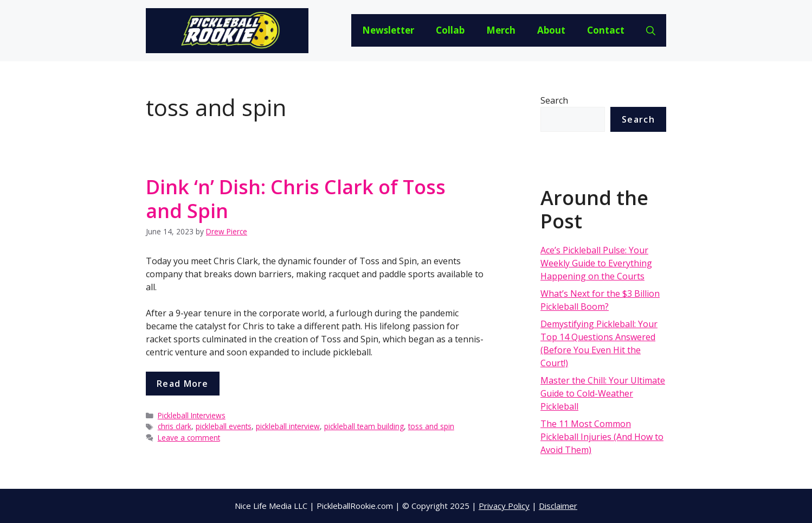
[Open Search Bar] (651, 30)
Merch (501, 30)
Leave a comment (189, 438)
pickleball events (224, 426)
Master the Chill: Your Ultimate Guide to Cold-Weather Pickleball (603, 393)
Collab (450, 30)
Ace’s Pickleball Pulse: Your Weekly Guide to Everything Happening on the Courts (596, 263)
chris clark (175, 426)
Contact (606, 30)
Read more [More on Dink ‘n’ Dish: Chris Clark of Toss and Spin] (183, 384)
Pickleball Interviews (192, 415)
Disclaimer (558, 506)
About (551, 30)
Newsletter (388, 30)
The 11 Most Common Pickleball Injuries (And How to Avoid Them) (602, 437)
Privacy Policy (504, 506)
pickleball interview (288, 426)
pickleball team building (364, 426)
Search (554, 100)
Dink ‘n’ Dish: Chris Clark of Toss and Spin (296, 199)
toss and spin (431, 426)
